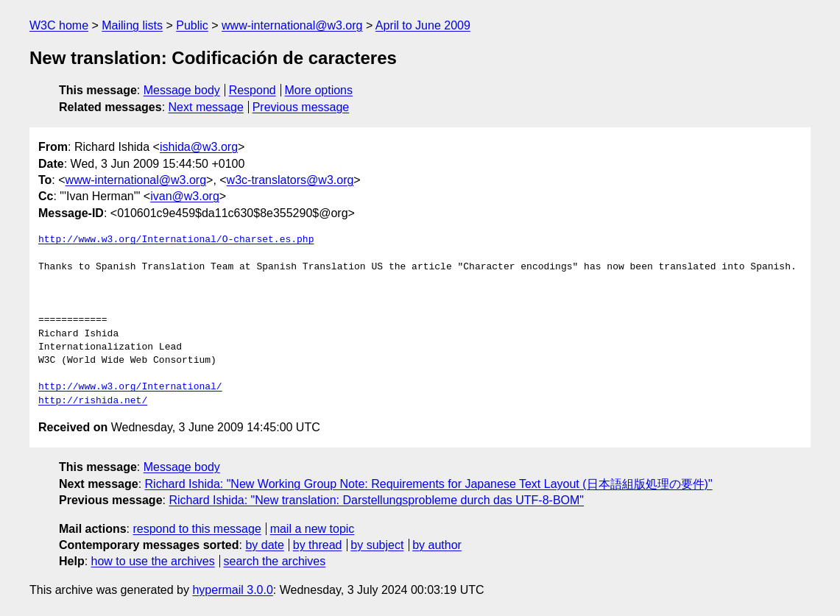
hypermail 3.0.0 (232, 590)
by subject (377, 545)
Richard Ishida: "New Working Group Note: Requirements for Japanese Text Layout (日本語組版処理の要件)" (429, 484)
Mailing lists (132, 25)
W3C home (59, 25)
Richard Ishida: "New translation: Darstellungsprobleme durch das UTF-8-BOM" (376, 500)
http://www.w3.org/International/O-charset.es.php (176, 240)
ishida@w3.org (199, 147)
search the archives (275, 561)
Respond (253, 90)
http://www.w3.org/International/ (130, 387)
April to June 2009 (423, 25)
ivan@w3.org (185, 196)
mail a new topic (313, 529)
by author (437, 545)
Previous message (301, 107)
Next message (206, 107)
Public (192, 25)
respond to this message (197, 529)
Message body (182, 90)
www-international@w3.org (292, 25)
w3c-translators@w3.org (290, 180)
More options (319, 90)
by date (264, 545)
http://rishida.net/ (93, 401)
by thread (318, 545)
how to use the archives (153, 561)
